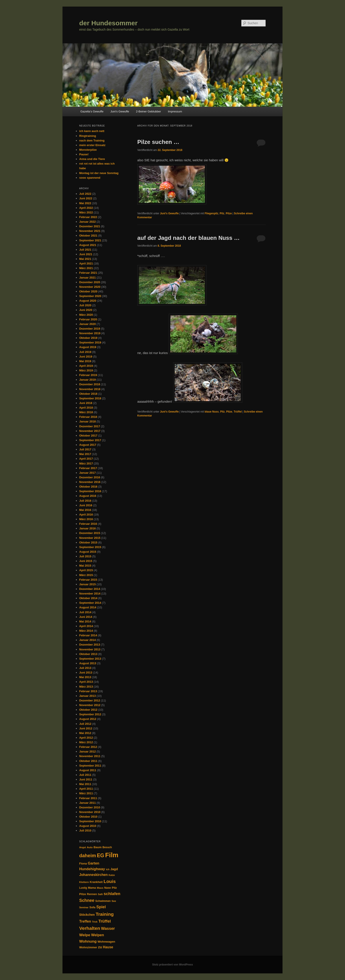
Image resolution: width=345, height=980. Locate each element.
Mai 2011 (85, 784)
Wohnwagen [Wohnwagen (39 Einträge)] (106, 942)
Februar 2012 (88, 747)
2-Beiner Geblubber (148, 111)
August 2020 (88, 301)
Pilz (222, 213)
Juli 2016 (85, 501)
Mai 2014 (85, 621)
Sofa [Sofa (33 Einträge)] (92, 907)
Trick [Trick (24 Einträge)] (95, 922)
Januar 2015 (87, 584)
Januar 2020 (87, 324)
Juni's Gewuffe (169, 213)
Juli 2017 (85, 449)
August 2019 (88, 347)
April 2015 (86, 570)
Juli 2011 (85, 775)
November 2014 (90, 594)
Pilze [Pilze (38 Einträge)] (83, 894)
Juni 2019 (86, 357)
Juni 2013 (86, 673)
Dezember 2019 (90, 329)
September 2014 (90, 603)
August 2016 (88, 496)
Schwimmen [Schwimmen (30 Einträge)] (103, 901)
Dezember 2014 (90, 589)
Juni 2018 (86, 403)
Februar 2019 (88, 375)
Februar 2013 (88, 691)
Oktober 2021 (88, 236)
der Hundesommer (108, 23)
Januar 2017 (87, 473)
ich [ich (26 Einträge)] (108, 869)
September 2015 (90, 547)
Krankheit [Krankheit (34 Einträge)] (96, 882)
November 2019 (90, 333)
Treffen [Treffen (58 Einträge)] (85, 921)
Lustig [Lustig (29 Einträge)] (83, 888)
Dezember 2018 (90, 384)
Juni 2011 (86, 779)
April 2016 (86, 515)
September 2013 (90, 659)
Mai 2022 (85, 203)
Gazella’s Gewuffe (92, 111)
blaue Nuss (212, 412)
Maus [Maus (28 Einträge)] (100, 888)
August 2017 (88, 445)
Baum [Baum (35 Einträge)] (97, 847)
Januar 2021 (87, 278)
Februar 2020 (88, 319)
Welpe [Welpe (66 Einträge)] (85, 935)
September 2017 (90, 440)
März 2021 (86, 268)
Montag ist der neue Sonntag (99, 173)
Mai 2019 (85, 361)
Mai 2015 (85, 566)
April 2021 (86, 263)
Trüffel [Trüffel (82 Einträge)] (105, 921)
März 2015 (86, 575)
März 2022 (86, 212)
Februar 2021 (88, 273)
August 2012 (88, 719)
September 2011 (90, 766)
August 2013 (88, 663)
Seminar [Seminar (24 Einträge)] (84, 907)
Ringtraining (88, 136)
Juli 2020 (85, 305)
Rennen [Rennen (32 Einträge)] (92, 894)
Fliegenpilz (211, 213)
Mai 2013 (85, 677)
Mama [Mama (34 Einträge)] (92, 888)
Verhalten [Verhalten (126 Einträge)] (90, 928)
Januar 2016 (87, 528)
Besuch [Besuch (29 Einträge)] (107, 847)
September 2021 (90, 240)
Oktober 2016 (88, 487)
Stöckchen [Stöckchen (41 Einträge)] (87, 915)
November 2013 (90, 649)
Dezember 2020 (90, 282)
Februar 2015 (88, 580)
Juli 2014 (85, 612)
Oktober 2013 (88, 654)
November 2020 (90, 287)
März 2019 (86, 370)
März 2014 (86, 631)
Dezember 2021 (90, 226)
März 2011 (86, 793)
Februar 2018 (88, 417)
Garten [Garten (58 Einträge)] (94, 863)
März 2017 (86, 463)
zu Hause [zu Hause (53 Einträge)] (106, 947)
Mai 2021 (85, 259)
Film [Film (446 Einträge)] (112, 855)
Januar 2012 (87, 752)
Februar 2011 (88, 798)
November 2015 (90, 538)
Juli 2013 (85, 668)
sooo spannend (90, 178)
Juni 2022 (86, 198)
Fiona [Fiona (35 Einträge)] (83, 863)
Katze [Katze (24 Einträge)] (112, 875)
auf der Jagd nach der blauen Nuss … (188, 238)
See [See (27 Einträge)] (114, 901)
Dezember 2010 (90, 807)
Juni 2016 (86, 505)
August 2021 (88, 245)
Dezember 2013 (90, 645)
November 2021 (90, 231)
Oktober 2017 (88, 436)
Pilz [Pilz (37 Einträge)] (114, 888)
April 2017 (86, 459)
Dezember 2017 (90, 426)
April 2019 (86, 366)
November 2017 (90, 431)
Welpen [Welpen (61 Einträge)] (97, 935)
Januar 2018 (87, 421)
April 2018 (86, 408)
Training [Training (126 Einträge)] (105, 914)
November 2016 (90, 482)
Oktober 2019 (88, 338)
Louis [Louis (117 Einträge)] (110, 881)
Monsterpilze (88, 150)
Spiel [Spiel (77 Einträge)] (101, 907)
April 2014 (86, 626)
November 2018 (90, 389)
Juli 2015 (85, 556)
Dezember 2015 (90, 533)
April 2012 (86, 738)
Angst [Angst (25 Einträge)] (83, 847)
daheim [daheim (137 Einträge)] (88, 856)
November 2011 (90, 756)
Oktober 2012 (88, 710)
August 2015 (88, 552)
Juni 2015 (86, 561)
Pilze (229, 213)
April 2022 (86, 208)
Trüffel (238, 412)
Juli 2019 (85, 352)
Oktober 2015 (88, 542)
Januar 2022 (87, 222)
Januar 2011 (87, 803)
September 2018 (90, 398)
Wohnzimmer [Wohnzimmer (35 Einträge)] (88, 947)
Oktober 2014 (88, 598)
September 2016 (90, 491)
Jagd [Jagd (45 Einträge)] (114, 869)
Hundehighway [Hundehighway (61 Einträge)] (92, 869)
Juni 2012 (86, 728)
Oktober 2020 (88, 291)
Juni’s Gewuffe (120, 111)
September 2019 (90, 342)
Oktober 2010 (88, 817)
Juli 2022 (85, 194)
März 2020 (86, 315)
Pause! (84, 154)
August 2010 (88, 826)
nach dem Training (92, 140)
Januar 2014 (87, 640)
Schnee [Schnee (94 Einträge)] (87, 900)
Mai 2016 (85, 510)
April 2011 (86, 789)
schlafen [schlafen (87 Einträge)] (112, 894)
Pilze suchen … (158, 142)
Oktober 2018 (88, 394)
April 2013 (86, 682)
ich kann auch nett (92, 131)
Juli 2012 (85, 724)
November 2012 (90, 705)
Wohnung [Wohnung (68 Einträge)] (88, 941)
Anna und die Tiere (92, 159)
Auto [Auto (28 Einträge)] (90, 847)
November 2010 (90, 812)
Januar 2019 (87, 380)
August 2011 (88, 770)
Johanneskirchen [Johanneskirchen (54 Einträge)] (93, 875)
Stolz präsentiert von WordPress (172, 965)
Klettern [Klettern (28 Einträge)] (84, 882)
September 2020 (90, 296)
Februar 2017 (88, 468)
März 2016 (86, 519)
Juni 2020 (86, 310)
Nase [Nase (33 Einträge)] (108, 888)
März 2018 (86, 412)
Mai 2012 (85, 733)
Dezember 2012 (90, 700)
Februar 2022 (88, 217)
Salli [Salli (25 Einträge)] (100, 894)
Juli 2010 (85, 830)
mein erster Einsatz (92, 145)
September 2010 (90, 821)
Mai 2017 (85, 454)
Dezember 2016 (90, 477)
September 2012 (90, 714)
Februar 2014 (88, 635)
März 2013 (86, 687)
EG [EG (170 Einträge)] (100, 855)
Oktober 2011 (88, 761)
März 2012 (86, 742)
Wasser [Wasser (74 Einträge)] (108, 929)
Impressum (175, 111)
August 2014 (88, 607)
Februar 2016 (88, 524)
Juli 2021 (85, 250)
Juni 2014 (86, 617)
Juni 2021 (86, 254)
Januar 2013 (87, 696)
